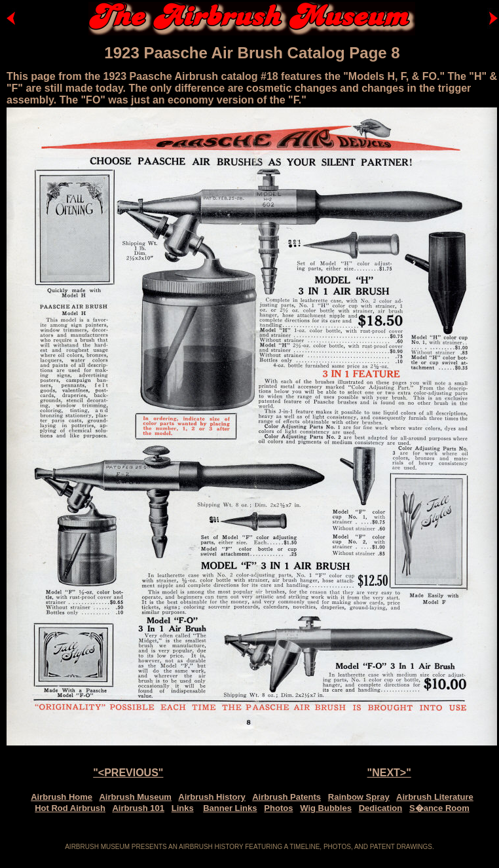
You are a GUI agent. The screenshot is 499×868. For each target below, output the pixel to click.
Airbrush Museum (135, 797)
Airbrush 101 (138, 808)
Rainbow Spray (359, 797)
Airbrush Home (62, 797)
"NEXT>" (389, 773)
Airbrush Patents (286, 797)
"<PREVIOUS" (128, 773)
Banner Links (230, 808)
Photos (278, 808)
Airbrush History (212, 797)
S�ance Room (439, 808)
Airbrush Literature (435, 797)
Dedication (380, 808)
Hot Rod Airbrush (70, 808)
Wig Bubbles (326, 808)
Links (183, 808)
